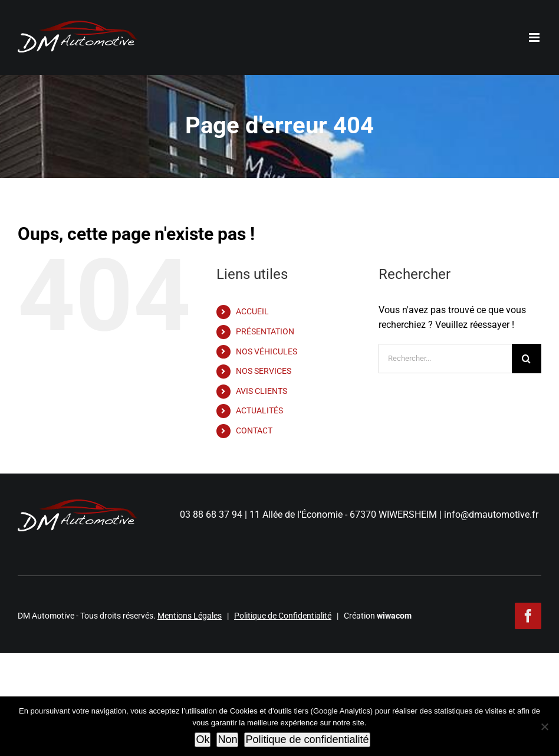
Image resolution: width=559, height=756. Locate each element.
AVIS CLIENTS (262, 391)
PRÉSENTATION (265, 331)
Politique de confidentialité (307, 739)
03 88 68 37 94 (211, 515)
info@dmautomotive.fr (491, 515)
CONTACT (254, 430)
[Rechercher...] (445, 359)
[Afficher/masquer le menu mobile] (535, 37)
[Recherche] (527, 359)
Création (378, 616)
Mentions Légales (190, 616)
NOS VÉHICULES (267, 351)
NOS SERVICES (264, 371)
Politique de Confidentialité (283, 616)
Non (227, 739)
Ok (203, 739)
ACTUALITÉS (259, 410)
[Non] (544, 727)
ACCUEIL (252, 311)
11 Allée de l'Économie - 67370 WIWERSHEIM (343, 515)
